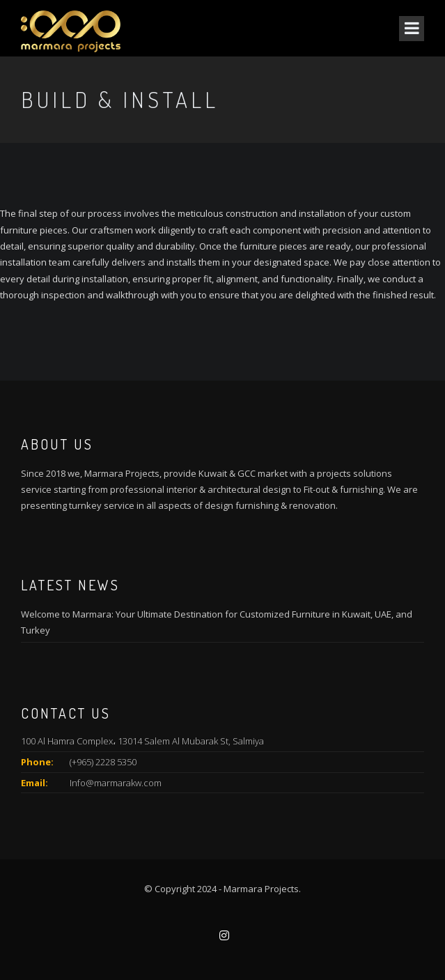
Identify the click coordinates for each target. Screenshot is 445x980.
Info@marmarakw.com (116, 783)
